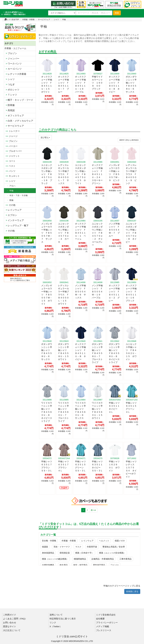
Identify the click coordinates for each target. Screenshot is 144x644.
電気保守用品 (99, 565)
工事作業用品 (125, 559)
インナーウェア (14, 220)
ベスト (10, 166)
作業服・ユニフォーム (15, 48)
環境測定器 (65, 553)
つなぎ (10, 84)
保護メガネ (120, 541)
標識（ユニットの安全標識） (112, 553)
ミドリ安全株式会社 (106, 615)
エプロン (11, 215)
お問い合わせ (10, 623)
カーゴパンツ (13, 69)
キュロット (12, 176)
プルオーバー (13, 151)
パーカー (11, 146)
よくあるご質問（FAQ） (15, 619)
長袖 (9, 200)
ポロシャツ (12, 90)
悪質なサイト (10, 626)
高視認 (10, 110)
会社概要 (100, 619)
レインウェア (13, 210)
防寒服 (10, 105)
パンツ (10, 171)
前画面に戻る (132, 591)
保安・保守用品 (80, 565)
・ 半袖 (9, 191)
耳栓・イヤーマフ (62, 547)
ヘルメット (104, 541)
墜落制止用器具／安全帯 (114, 547)
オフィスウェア (14, 116)
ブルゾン (11, 53)
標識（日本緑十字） (84, 553)
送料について (56, 615)
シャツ (56, 20)
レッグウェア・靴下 (17, 226)
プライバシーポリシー (107, 623)
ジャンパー (12, 59)
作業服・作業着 (28, 20)
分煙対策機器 (48, 565)
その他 (10, 205)
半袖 (64, 20)
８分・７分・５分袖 (16, 195)
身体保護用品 (48, 553)
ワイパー (115, 565)
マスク (78, 547)
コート (10, 161)
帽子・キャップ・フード (19, 100)
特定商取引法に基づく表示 (63, 619)
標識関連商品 (80, 559)
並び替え (45, 137)
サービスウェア (44, 20)
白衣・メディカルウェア (19, 121)
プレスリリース (104, 630)
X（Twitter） (56, 626)
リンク (53, 623)
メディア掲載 (103, 626)
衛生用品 (64, 565)
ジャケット (12, 156)
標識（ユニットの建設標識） (55, 559)
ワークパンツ (13, 64)
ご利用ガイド (10, 615)
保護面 (45, 547)
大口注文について (12, 630)
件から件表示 (129, 140)
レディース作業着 (15, 74)
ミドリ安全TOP (12, 20)
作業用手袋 (92, 547)
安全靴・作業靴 (49, 541)
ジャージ (11, 136)
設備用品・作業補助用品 (103, 559)
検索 (117, 13)
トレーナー (12, 131)
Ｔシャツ (11, 95)
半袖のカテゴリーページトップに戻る (122, 586)
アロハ (10, 186)
